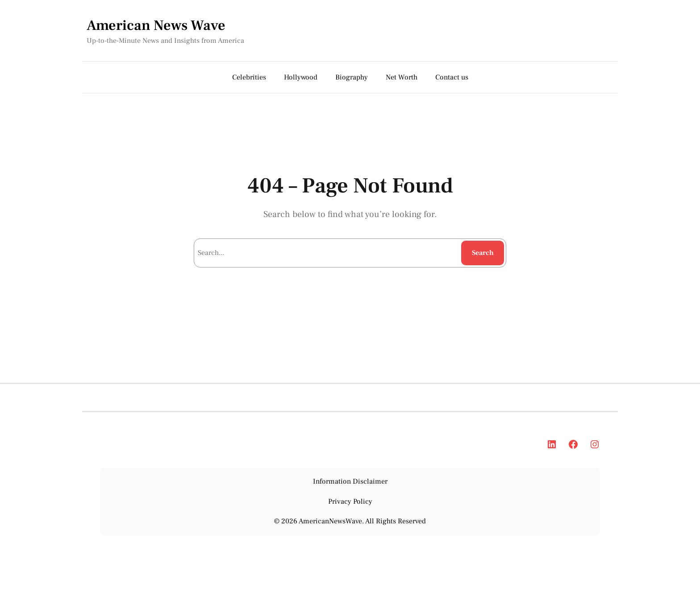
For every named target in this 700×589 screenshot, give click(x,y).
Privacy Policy (350, 501)
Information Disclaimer (350, 481)
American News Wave (156, 25)
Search (483, 253)
